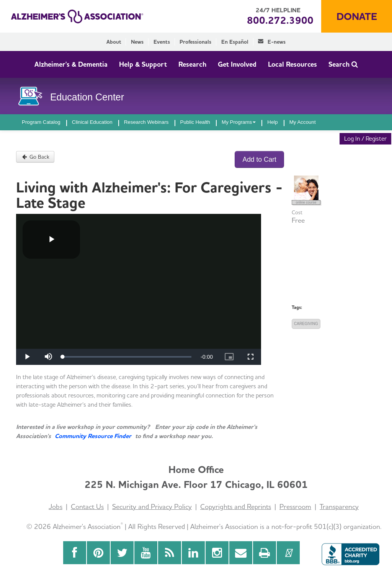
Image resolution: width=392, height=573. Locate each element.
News (137, 42)
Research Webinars (146, 122)
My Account (303, 122)
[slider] (127, 357)
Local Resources (292, 64)
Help (272, 122)
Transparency (339, 507)
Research (192, 64)
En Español (235, 42)
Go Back (35, 157)
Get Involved (237, 64)
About (114, 42)
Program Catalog (41, 122)
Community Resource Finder (93, 436)
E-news (272, 42)
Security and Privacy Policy (152, 507)
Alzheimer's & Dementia (71, 64)
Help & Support (143, 64)
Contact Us (87, 507)
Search (343, 64)
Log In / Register (365, 139)
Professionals (195, 42)
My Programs (239, 122)
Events (162, 42)
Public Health (195, 122)
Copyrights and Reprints (236, 507)
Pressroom (295, 507)
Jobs (56, 507)
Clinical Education (92, 122)
